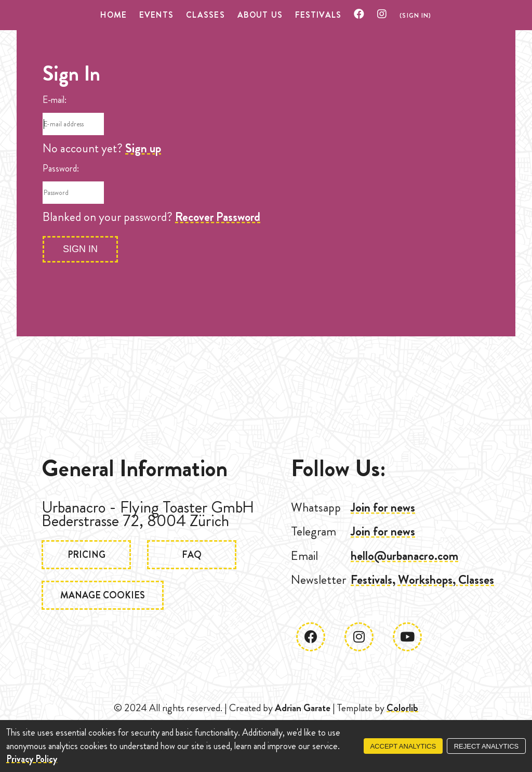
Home (114, 15)
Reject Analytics (487, 746)
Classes (205, 15)
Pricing (88, 555)
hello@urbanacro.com (404, 556)
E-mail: (55, 100)
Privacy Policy (32, 759)
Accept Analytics (403, 746)
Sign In (80, 249)
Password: (61, 168)
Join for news (383, 507)
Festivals (318, 15)
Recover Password (218, 217)
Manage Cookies (104, 597)
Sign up (143, 148)
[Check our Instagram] (382, 15)
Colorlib (402, 708)
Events (156, 15)
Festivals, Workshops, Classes (422, 580)
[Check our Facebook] (359, 15)
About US (260, 15)
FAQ (196, 555)
